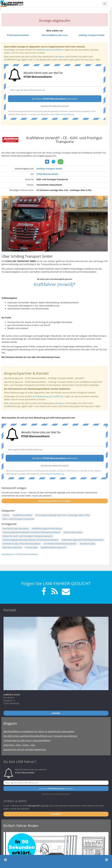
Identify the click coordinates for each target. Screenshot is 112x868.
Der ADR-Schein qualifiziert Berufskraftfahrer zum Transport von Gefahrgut (40, 736)
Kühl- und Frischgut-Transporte (18, 519)
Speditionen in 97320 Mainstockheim (20, 554)
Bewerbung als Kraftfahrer (50, 50)
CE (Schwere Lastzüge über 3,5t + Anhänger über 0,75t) (62, 515)
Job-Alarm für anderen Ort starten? (55, 106)
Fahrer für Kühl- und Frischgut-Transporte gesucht (28, 536)
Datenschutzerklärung (65, 114)
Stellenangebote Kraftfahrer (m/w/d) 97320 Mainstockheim (31, 532)
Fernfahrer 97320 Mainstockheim (60, 544)
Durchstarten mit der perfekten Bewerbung (25, 749)
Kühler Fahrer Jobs (73, 532)
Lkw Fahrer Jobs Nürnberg (16, 529)
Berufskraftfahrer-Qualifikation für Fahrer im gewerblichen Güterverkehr (39, 731)
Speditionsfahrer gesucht (53, 547)
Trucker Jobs (31, 547)
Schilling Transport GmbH (49, 169)
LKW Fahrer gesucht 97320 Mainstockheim (83, 540)
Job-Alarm (60, 57)
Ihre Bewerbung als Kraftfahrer (48, 396)
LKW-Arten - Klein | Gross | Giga (19, 745)
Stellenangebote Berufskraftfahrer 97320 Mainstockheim (30, 540)
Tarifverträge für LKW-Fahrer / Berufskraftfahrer (27, 740)
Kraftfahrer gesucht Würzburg (47, 529)
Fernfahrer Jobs (87, 544)
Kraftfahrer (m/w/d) (22, 515)
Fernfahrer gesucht (12, 547)
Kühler (6, 515)
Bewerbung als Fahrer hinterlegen (55, 501)
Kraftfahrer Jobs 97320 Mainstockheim (22, 544)
